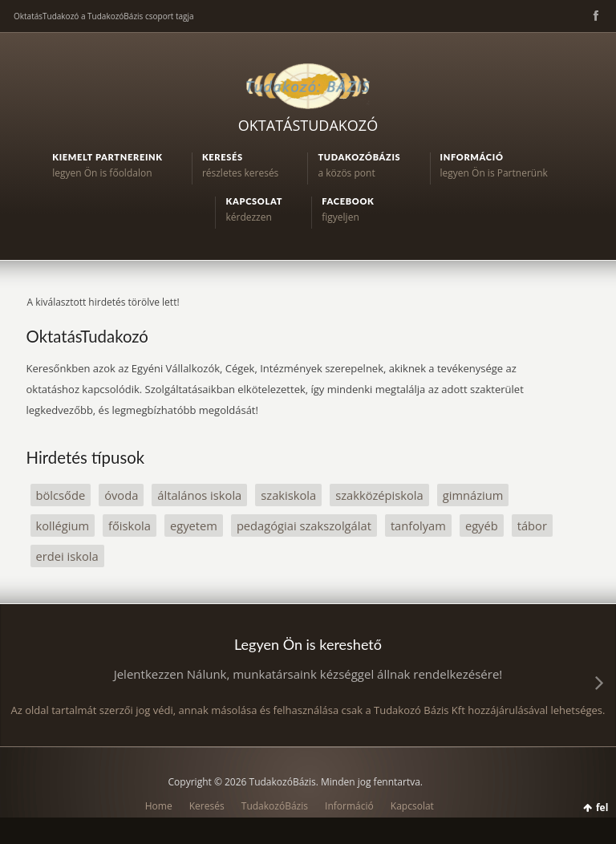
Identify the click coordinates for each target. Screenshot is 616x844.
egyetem (194, 525)
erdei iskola (67, 556)
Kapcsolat (412, 806)
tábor (532, 525)
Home (159, 806)
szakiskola (288, 495)
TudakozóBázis (275, 806)
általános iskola (199, 495)
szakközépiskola (379, 495)
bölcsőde (61, 495)
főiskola (130, 525)
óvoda (121, 495)
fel (602, 807)
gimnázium (473, 495)
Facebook (594, 16)
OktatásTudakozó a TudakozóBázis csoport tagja (104, 16)
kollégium (63, 525)
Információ (349, 806)
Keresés (207, 806)
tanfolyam (418, 525)
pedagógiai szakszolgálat (304, 525)
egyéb (482, 525)
